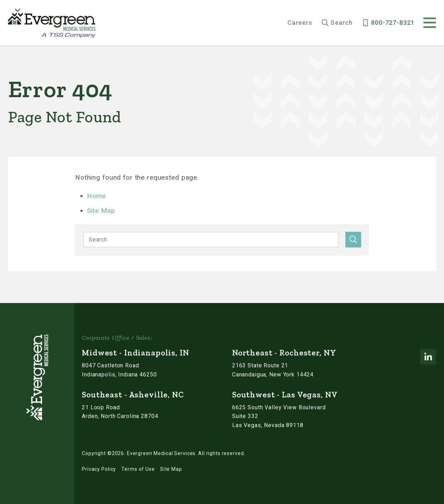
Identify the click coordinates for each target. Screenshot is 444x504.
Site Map (101, 211)
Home (96, 196)
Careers (300, 23)
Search (342, 23)
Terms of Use (138, 469)
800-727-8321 (393, 23)
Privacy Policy (99, 469)
